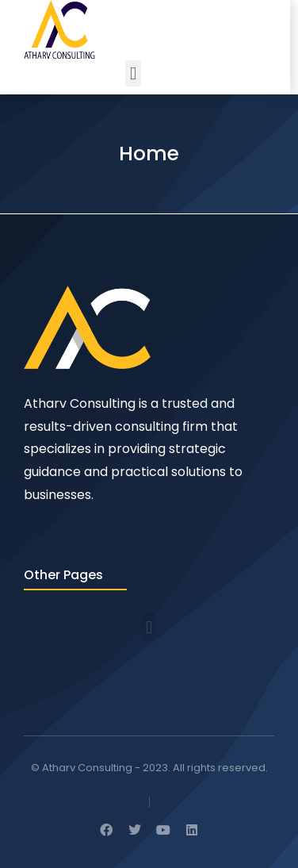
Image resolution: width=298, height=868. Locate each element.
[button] (133, 73)
